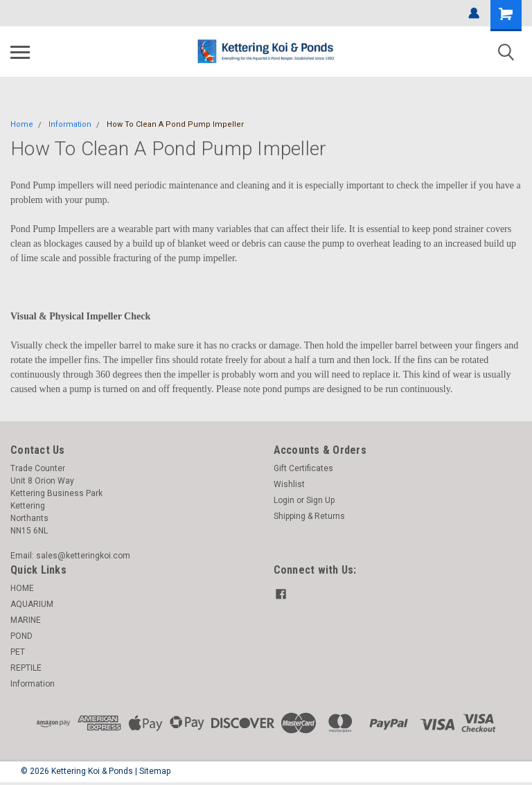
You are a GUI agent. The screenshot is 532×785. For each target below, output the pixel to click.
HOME (22, 588)
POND (21, 636)
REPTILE (26, 668)
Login (284, 500)
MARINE (26, 620)
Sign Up (320, 500)
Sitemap (155, 771)
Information (70, 124)
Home (22, 124)
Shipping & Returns (309, 516)
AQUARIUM (32, 604)
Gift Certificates (303, 468)
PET (18, 652)
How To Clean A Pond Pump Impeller (175, 124)
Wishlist (289, 484)
